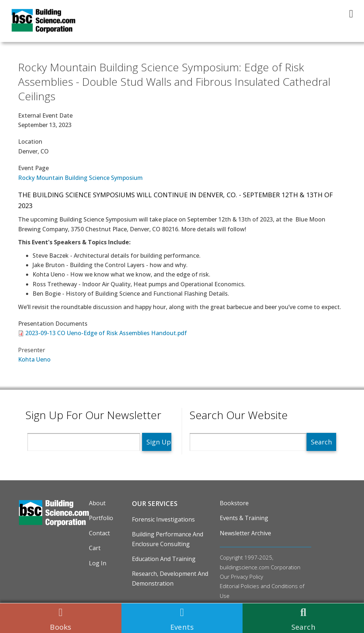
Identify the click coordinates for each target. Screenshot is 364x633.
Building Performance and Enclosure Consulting (168, 539)
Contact (99, 533)
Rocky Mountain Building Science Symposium (80, 178)
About (97, 503)
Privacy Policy (247, 577)
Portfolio (101, 518)
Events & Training (244, 518)
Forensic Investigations (163, 519)
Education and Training (164, 559)
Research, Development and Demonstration (170, 578)
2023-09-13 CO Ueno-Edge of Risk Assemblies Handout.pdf (106, 333)
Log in (98, 563)
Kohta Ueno (34, 359)
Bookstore (234, 503)
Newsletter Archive (245, 533)
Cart (95, 548)
